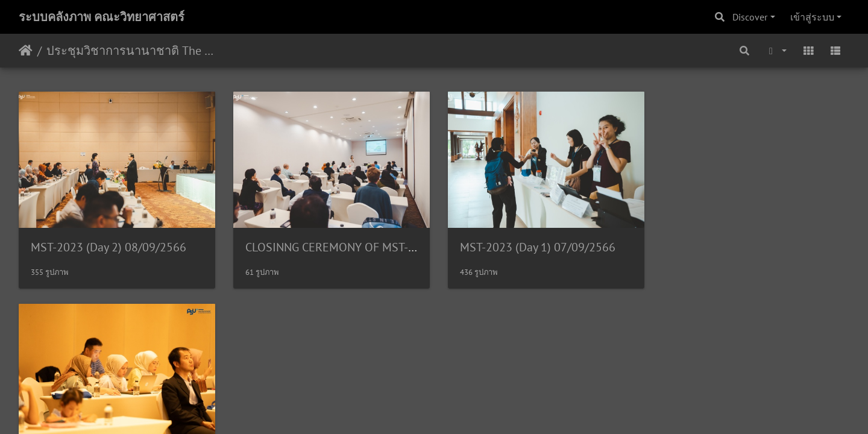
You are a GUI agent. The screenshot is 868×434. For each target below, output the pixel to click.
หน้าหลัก (26, 51)
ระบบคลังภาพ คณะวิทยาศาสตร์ (102, 17)
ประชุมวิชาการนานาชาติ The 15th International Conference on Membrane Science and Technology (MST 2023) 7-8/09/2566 (130, 51)
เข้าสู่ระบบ (812, 17)
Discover (750, 17)
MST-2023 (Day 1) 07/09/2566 (533, 245)
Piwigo (457, 318)
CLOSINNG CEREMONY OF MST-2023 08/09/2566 (370, 245)
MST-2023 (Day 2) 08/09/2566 (108, 245)
